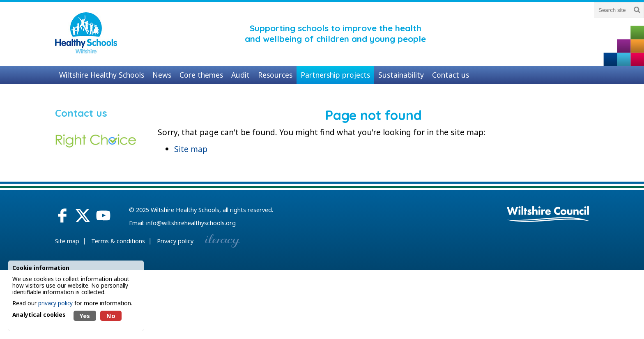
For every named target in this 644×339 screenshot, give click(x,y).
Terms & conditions (118, 241)
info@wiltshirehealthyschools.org (191, 223)
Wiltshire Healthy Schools (185, 210)
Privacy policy (175, 241)
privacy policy (55, 303)
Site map (191, 149)
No (111, 316)
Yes (85, 316)
